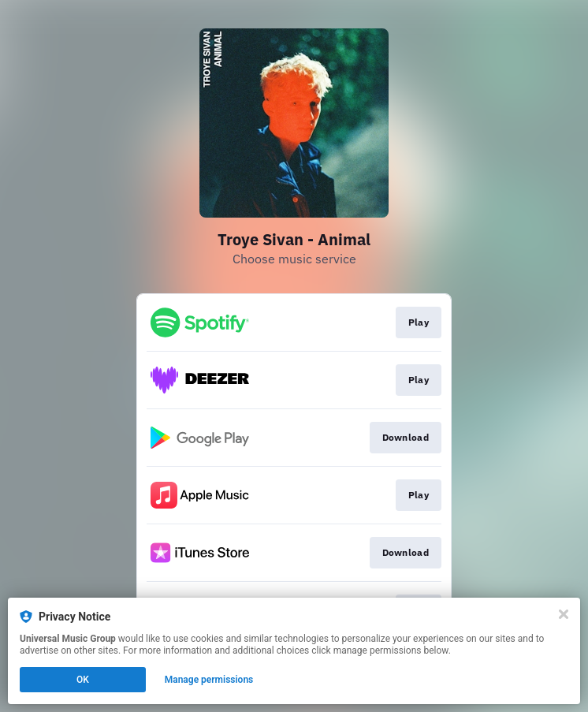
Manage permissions (209, 680)
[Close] (564, 614)
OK (83, 680)
